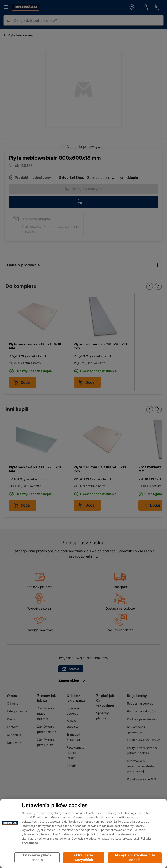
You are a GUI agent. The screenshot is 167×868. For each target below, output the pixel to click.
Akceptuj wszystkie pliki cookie (135, 857)
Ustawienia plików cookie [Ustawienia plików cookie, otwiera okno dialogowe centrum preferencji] (37, 857)
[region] (83, 833)
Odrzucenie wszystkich (84, 857)
